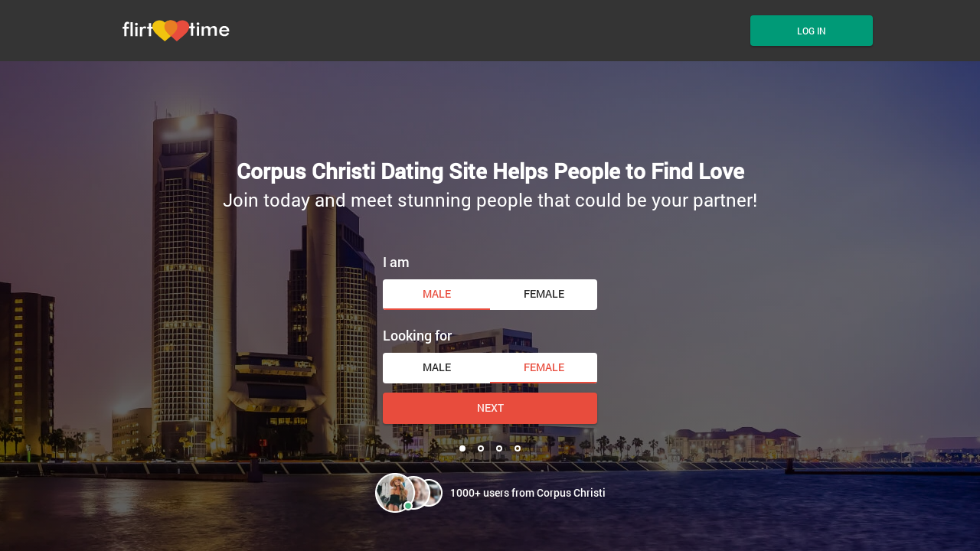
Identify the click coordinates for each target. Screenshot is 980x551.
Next (490, 408)
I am (396, 262)
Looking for (417, 335)
